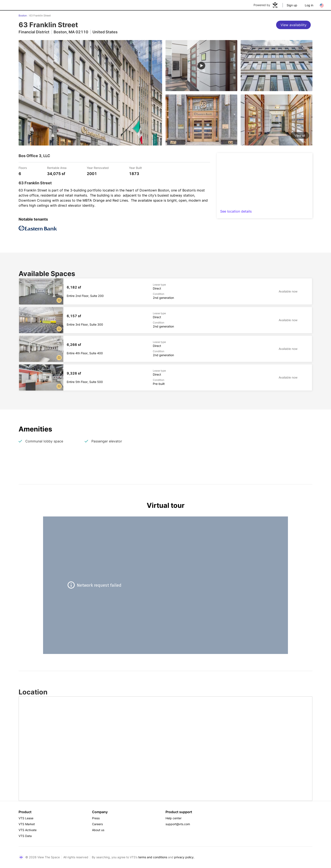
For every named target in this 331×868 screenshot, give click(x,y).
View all (300, 135)
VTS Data (25, 836)
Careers (97, 824)
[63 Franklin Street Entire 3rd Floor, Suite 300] (165, 320)
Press (96, 818)
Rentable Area (57, 168)
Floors (23, 168)
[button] (59, 300)
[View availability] (293, 25)
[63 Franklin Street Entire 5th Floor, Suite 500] (165, 377)
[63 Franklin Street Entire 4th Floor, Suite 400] (165, 349)
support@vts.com (178, 824)
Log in (309, 5)
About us (98, 830)
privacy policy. (184, 857)
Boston (23, 15)
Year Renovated (98, 168)
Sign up (292, 5)
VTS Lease (26, 818)
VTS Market (27, 824)
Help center (174, 818)
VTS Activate (28, 830)
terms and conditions (153, 857)
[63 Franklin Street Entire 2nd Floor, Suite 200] (165, 291)
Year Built (135, 168)
